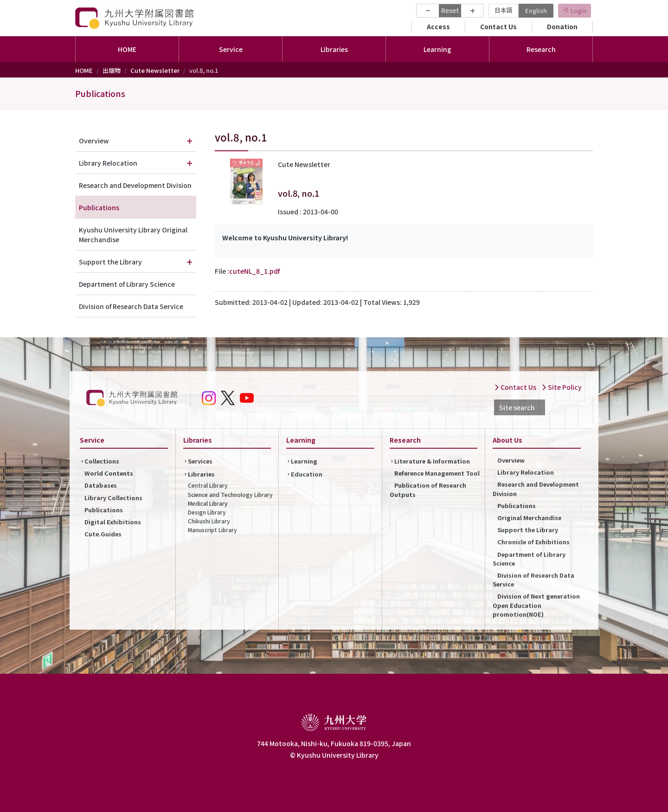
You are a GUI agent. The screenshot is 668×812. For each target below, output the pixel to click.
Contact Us (498, 26)
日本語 (504, 10)
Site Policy (562, 387)
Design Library (207, 512)
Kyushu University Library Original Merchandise (133, 235)
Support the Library (110, 262)
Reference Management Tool (437, 473)
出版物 (112, 70)
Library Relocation (108, 163)
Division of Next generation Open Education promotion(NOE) (536, 605)
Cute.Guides (103, 534)
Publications (100, 93)
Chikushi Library (209, 521)
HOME (127, 49)
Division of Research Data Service (131, 306)
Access (438, 26)
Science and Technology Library (230, 494)
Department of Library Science (127, 284)
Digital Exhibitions (113, 522)
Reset (450, 10)
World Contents (109, 473)
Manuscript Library (212, 530)
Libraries (201, 474)
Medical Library (208, 503)
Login (579, 10)
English (536, 10)
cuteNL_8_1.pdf (254, 271)
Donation (562, 26)
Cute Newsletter (155, 70)
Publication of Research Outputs (428, 490)
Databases (101, 485)
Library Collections (113, 498)
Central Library (208, 485)
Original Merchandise (529, 518)
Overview (94, 141)
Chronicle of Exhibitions (533, 542)
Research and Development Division (135, 185)
